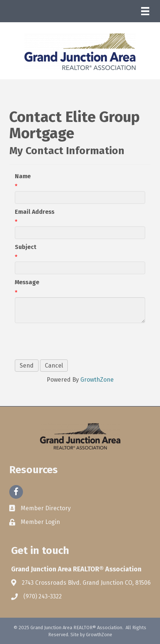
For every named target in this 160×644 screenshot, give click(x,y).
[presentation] (71, 341)
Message (27, 282)
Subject (26, 247)
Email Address (35, 212)
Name (23, 176)
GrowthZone (97, 380)
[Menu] (145, 11)
